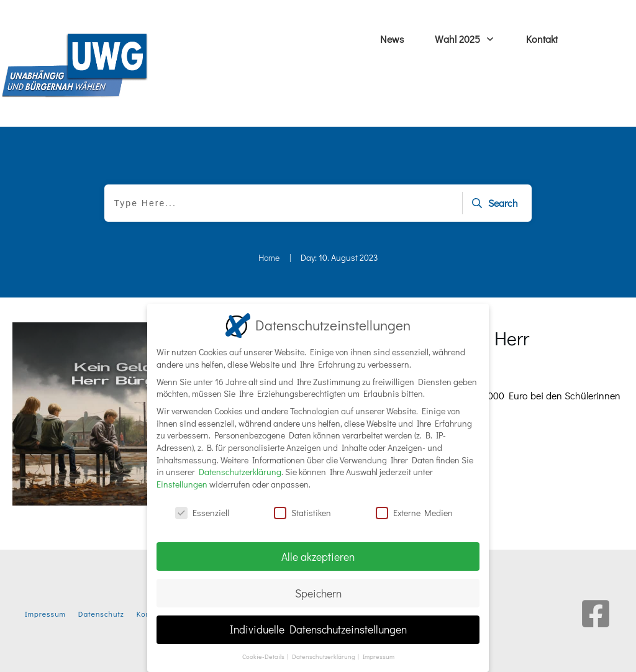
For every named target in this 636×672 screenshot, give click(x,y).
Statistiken (302, 511)
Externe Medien (414, 511)
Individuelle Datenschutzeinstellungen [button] (318, 629)
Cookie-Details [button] (264, 656)
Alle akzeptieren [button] (318, 556)
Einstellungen (182, 483)
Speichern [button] (318, 592)
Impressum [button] (379, 656)
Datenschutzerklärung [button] (324, 656)
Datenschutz (101, 614)
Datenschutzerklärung (240, 471)
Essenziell (202, 511)
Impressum (45, 614)
